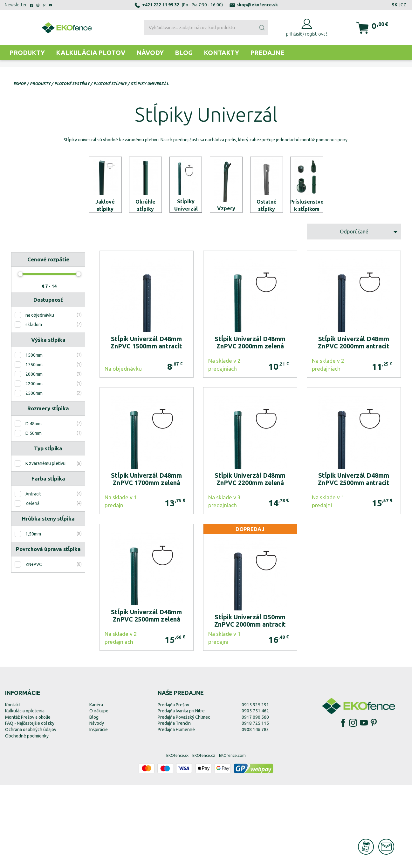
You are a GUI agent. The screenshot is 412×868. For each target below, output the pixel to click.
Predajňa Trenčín (174, 806)
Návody (150, 53)
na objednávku (40, 398)
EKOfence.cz (204, 839)
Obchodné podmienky (27, 819)
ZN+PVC (34, 647)
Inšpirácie (99, 812)
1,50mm (33, 617)
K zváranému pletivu (45, 547)
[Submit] (262, 28)
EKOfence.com (232, 839)
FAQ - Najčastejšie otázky (30, 806)
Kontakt (13, 788)
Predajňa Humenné (176, 812)
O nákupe (99, 794)
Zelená (32, 587)
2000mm (34, 457)
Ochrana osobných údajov (31, 812)
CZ (403, 5)
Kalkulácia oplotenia (25, 794)
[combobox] (206, 28)
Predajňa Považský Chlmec (184, 800)
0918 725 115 (255, 806)
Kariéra (96, 788)
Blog (184, 53)
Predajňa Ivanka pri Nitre (181, 794)
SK (395, 5)
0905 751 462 (255, 794)
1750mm (34, 447)
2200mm (34, 467)
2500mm (34, 476)
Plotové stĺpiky (110, 84)
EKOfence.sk (177, 839)
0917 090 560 (255, 800)
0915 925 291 (255, 788)
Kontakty (221, 53)
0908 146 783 (255, 812)
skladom (34, 408)
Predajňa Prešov (173, 788)
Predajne (267, 53)
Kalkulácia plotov (91, 53)
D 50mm (34, 516)
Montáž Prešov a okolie (28, 800)
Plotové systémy (72, 84)
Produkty (27, 53)
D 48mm (34, 507)
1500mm (34, 438)
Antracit (33, 577)
